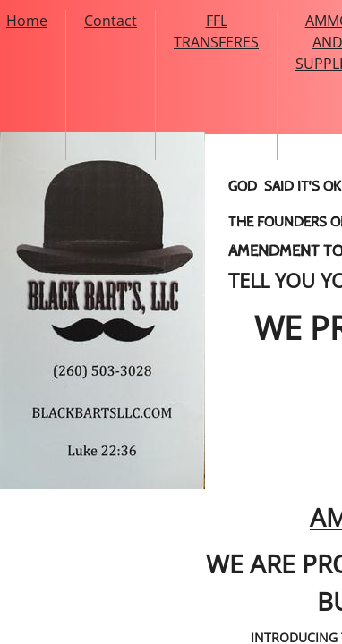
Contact (111, 21)
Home (27, 21)
